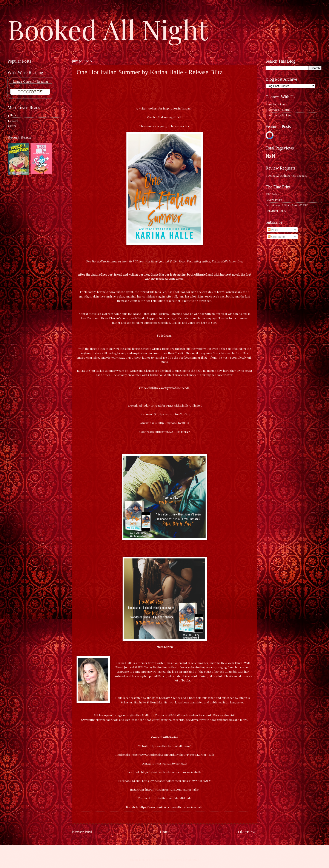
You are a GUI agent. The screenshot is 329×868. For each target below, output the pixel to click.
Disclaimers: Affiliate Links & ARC (287, 205)
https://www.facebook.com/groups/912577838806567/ (176, 781)
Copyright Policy (276, 211)
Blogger (193, 860)
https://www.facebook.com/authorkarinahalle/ (172, 772)
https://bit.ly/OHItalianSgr (173, 432)
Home (165, 832)
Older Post (248, 832)
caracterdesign (162, 860)
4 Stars (12, 115)
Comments (277, 237)
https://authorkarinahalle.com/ (170, 746)
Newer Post (82, 832)
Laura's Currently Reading (30, 81)
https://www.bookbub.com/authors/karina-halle (171, 807)
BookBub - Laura (277, 104)
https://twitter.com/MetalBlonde (170, 798)
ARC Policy (272, 194)
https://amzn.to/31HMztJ (171, 763)
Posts (273, 230)
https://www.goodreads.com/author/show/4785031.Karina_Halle (173, 754)
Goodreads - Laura (278, 110)
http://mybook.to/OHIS (174, 423)
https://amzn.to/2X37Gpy (174, 414)
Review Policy (274, 200)
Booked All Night (108, 29)
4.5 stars (13, 120)
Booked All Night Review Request (286, 175)
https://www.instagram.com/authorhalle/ (172, 789)
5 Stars (12, 126)
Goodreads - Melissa (279, 115)
